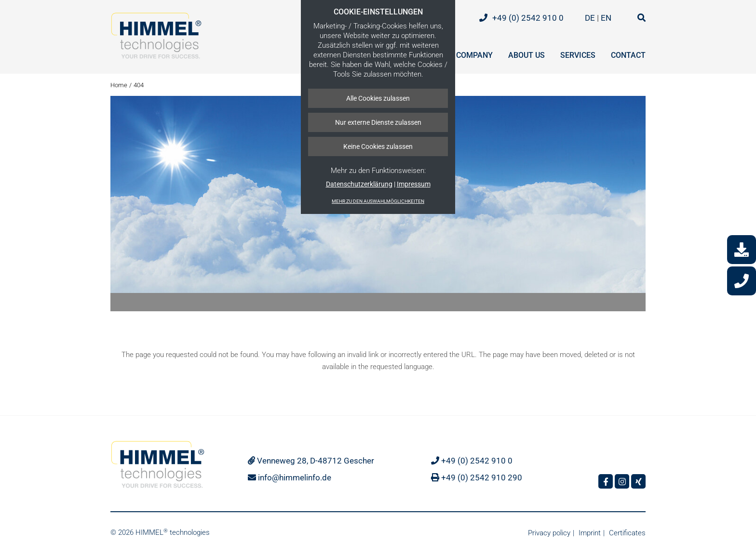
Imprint (590, 533)
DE (591, 18)
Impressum (414, 184)
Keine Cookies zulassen (378, 146)
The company (466, 55)
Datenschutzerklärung (359, 184)
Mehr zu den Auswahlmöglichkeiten (378, 201)
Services (578, 55)
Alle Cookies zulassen (378, 98)
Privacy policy (549, 533)
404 (139, 85)
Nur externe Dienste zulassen (378, 122)
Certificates (627, 533)
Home (119, 85)
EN (607, 18)
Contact (628, 55)
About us (526, 55)
